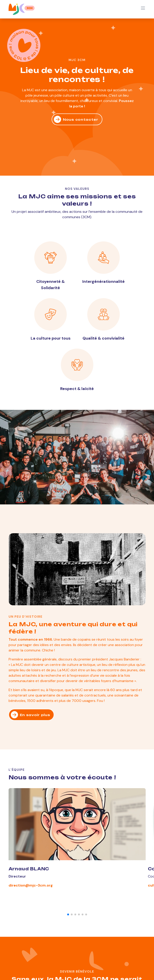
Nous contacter (76, 119)
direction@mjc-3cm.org (31, 885)
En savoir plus (31, 715)
